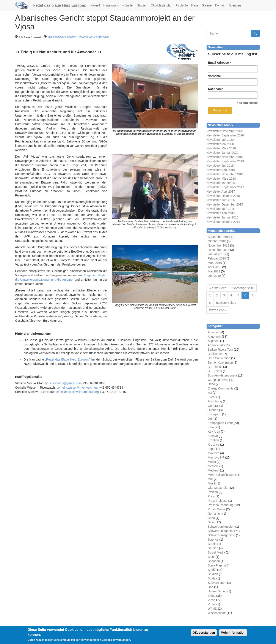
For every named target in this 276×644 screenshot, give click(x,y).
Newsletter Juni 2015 (221, 209)
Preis (211, 496)
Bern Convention (219, 358)
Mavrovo (214, 453)
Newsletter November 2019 (225, 157)
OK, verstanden (204, 634)
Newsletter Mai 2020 (220, 144)
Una (211, 587)
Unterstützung (217, 591)
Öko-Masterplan (162, 5)
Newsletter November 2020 (225, 131)
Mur (210, 479)
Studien (142, 5)
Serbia (212, 544)
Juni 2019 (214, 276)
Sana (211, 518)
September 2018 (219, 237)
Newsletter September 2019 (225, 161)
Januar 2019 (216, 254)
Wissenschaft (217, 613)
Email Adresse (220, 63)
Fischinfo (182, 5)
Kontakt (220, 5)
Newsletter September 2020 (225, 135)
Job (210, 419)
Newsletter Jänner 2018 (223, 183)
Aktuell (95, 5)
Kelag (212, 427)
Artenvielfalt (216, 345)
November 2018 (219, 245)
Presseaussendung (89, 37)
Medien (104, 37)
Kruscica (214, 445)
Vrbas (212, 604)
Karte (195, 5)
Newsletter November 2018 (225, 174)
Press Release (218, 501)
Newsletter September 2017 (225, 187)
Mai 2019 (214, 271)
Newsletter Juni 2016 (221, 200)
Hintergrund (111, 5)
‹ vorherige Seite (243, 288)
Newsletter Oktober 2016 (223, 196)
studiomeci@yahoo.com (66, 383)
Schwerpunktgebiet (221, 531)
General (213, 406)
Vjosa (51, 37)
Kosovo (213, 436)
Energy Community (221, 388)
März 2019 (215, 263)
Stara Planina (217, 565)
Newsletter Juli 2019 (220, 166)
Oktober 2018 (217, 241)
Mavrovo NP (216, 457)
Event (212, 397)
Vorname (214, 76)
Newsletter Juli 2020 (220, 140)
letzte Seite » (218, 310)
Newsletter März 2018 (221, 179)
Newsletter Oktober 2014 (223, 222)
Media (212, 462)
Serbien (213, 548)
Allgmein (214, 341)
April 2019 (215, 267)
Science (213, 540)
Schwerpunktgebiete (222, 535)
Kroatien (213, 440)
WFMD (213, 609)
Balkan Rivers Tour (220, 350)
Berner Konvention (220, 362)
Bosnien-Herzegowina (223, 375)
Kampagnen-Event (220, 423)
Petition (213, 492)
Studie (212, 570)
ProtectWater (217, 509)
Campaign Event (219, 380)
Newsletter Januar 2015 (223, 217)
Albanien (214, 332)
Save (211, 522)
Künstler (128, 5)
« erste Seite (218, 288)
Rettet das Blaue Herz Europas (67, 359)
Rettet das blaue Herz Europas (59, 5)
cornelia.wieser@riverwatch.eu (77, 388)
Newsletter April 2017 (221, 191)
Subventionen (217, 583)
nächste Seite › (226, 303)
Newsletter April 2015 (221, 213)
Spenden (235, 5)
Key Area (214, 432)
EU (210, 393)
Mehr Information (233, 634)
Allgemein (214, 337)
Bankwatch (215, 354)
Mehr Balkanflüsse (220, 475)
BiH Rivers (215, 371)
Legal (212, 449)
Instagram (215, 414)
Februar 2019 (217, 258)
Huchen (213, 410)
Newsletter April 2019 (221, 170)
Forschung (215, 401)
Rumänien (215, 514)
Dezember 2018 (219, 250)
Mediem (213, 466)
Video (212, 596)
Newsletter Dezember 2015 (225, 204)
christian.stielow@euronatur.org (77, 392)
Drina (211, 384)
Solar (211, 557)
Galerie (207, 5)
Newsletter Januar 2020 (223, 153)
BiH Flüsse (215, 367)
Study (212, 578)
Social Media (216, 552)
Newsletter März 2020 (221, 148)
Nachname (216, 89)
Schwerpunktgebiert (66, 37)
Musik (212, 483)
